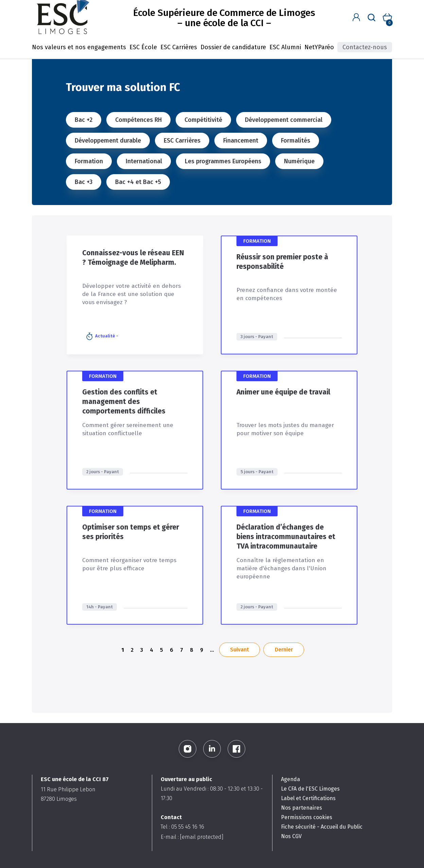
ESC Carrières (179, 47)
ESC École (143, 47)
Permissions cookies (307, 817)
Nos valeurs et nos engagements (79, 47)
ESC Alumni (285, 47)
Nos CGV (291, 836)
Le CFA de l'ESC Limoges (310, 789)
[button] (356, 17)
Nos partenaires (302, 808)
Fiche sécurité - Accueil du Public (322, 827)
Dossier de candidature (233, 47)
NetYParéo (319, 47)
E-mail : (192, 837)
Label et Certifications (308, 798)
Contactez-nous (365, 47)
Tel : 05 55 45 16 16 (182, 827)
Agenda (290, 779)
